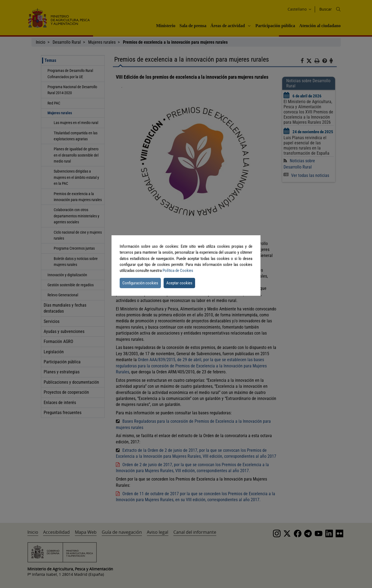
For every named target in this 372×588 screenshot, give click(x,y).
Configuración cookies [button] (140, 283)
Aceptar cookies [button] (179, 283)
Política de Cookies (178, 271)
